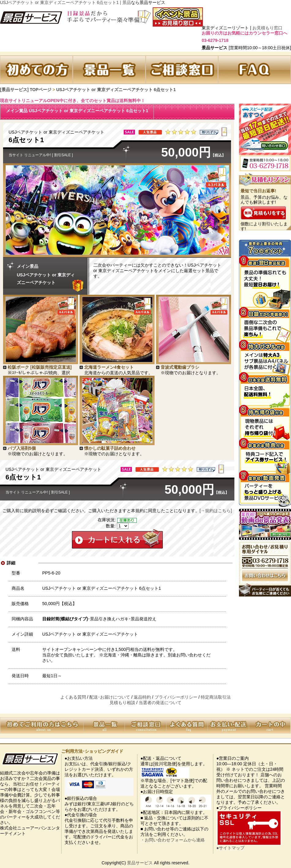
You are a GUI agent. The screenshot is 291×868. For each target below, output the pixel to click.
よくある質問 (73, 697)
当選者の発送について (160, 703)
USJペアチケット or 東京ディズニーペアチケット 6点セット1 (116, 90)
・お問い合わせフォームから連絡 (173, 840)
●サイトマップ (230, 848)
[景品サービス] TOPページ (26, 90)
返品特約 (142, 697)
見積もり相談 (122, 703)
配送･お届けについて (110, 697)
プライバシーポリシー (176, 697)
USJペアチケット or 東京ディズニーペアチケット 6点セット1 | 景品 (65, 2)
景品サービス (140, 863)
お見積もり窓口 (267, 28)
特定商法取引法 (216, 697)
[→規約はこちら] (216, 511)
